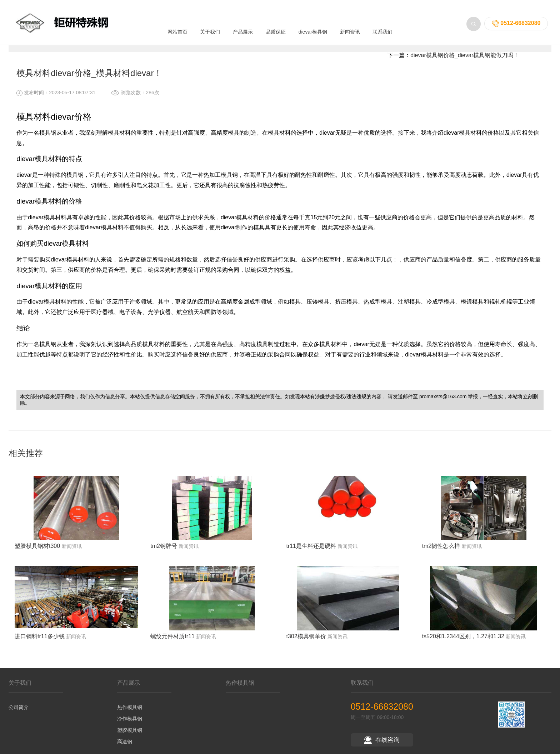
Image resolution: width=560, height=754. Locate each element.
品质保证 (276, 22)
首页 (56, 46)
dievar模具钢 (313, 22)
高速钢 (125, 749)
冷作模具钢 (130, 726)
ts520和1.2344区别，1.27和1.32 (463, 643)
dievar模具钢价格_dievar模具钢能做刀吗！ (465, 62)
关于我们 (210, 22)
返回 (525, 46)
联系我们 (382, 22)
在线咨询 (382, 747)
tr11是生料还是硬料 (311, 553)
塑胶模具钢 (130, 737)
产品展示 (243, 22)
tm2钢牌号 (164, 553)
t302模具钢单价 (306, 643)
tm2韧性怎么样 (441, 553)
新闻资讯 (350, 22)
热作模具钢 (130, 714)
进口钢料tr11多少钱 (40, 643)
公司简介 (19, 714)
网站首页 (177, 22)
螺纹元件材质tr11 (172, 643)
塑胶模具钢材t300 (37, 553)
